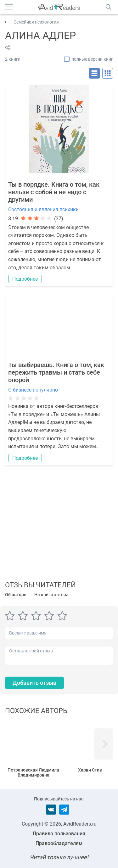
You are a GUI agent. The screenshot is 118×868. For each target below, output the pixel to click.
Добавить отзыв (34, 683)
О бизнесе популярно (33, 390)
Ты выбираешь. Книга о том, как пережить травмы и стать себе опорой (56, 372)
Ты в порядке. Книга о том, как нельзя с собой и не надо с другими (54, 192)
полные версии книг (92, 59)
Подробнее (25, 279)
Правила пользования (59, 834)
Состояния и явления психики (43, 209)
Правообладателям (59, 843)
